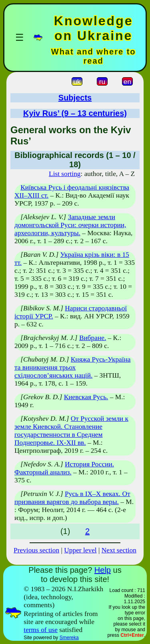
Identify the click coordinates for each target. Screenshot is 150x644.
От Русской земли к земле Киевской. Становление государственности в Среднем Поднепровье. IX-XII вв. (71, 431)
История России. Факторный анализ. (64, 468)
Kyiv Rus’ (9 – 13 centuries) (75, 113)
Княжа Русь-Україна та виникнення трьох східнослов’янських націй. (73, 367)
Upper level (80, 550)
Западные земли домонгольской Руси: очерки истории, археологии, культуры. (70, 225)
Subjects (75, 98)
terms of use (41, 630)
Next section (119, 550)
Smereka (69, 638)
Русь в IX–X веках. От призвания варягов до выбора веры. (72, 498)
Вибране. (93, 338)
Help (103, 570)
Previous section (36, 550)
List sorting (65, 174)
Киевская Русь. (86, 397)
